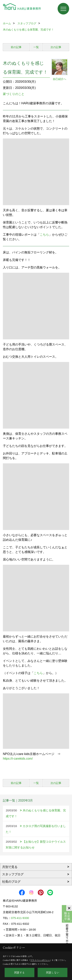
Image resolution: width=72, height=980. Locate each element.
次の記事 (56, 47)
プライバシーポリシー (40, 960)
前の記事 (16, 47)
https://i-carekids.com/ (18, 759)
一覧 (36, 47)
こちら (44, 235)
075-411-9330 (20, 918)
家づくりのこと (14, 94)
